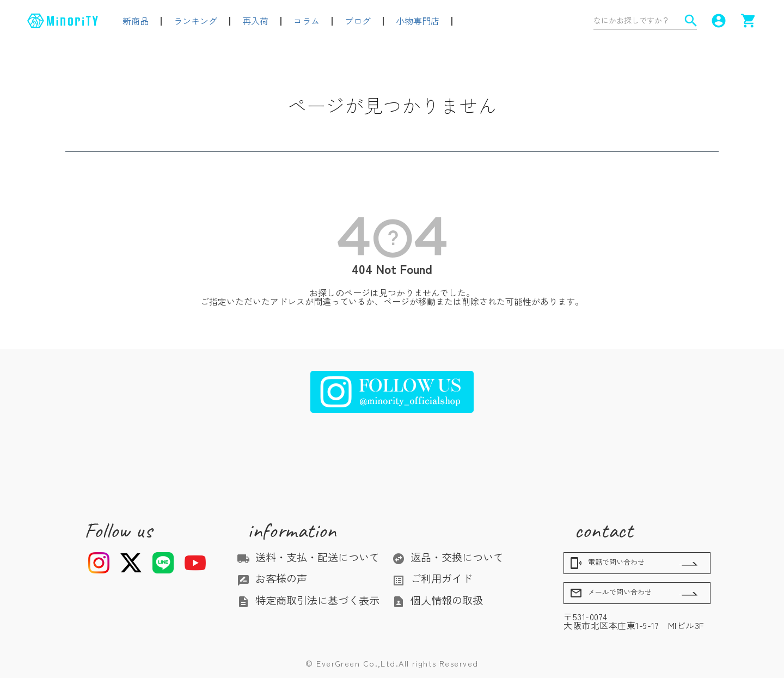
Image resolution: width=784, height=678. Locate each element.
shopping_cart (749, 21)
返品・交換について (448, 557)
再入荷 (255, 21)
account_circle (719, 21)
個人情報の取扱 (437, 600)
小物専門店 (418, 21)
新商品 (136, 21)
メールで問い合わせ (611, 593)
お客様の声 (272, 578)
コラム (307, 21)
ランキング (195, 21)
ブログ (358, 21)
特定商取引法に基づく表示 (308, 600)
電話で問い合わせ (607, 563)
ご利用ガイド (432, 578)
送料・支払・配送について (308, 557)
